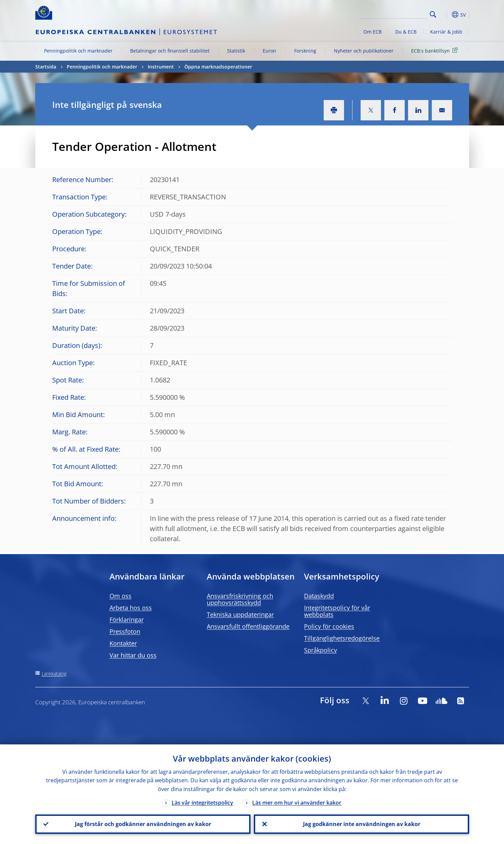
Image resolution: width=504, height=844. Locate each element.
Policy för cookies (329, 626)
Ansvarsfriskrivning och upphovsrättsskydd (240, 599)
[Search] (394, 14)
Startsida (46, 67)
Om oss (120, 596)
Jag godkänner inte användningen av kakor (361, 824)
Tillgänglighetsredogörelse (342, 638)
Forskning (305, 51)
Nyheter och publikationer (364, 51)
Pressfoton (125, 631)
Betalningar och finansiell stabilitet (170, 51)
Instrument (161, 67)
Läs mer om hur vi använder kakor (297, 802)
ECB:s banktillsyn (436, 50)
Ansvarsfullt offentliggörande (248, 626)
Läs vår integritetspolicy (202, 802)
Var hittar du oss (133, 655)
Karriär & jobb (446, 32)
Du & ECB (406, 32)
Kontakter (123, 643)
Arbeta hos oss (131, 608)
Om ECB (372, 32)
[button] (445, 15)
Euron (269, 51)
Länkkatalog (54, 674)
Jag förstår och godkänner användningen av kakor (143, 824)
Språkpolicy (320, 650)
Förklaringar (127, 620)
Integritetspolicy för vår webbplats (337, 611)
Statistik (236, 51)
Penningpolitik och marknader (78, 51)
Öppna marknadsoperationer (218, 67)
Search (433, 14)
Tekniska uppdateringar (240, 614)
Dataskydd (319, 596)
